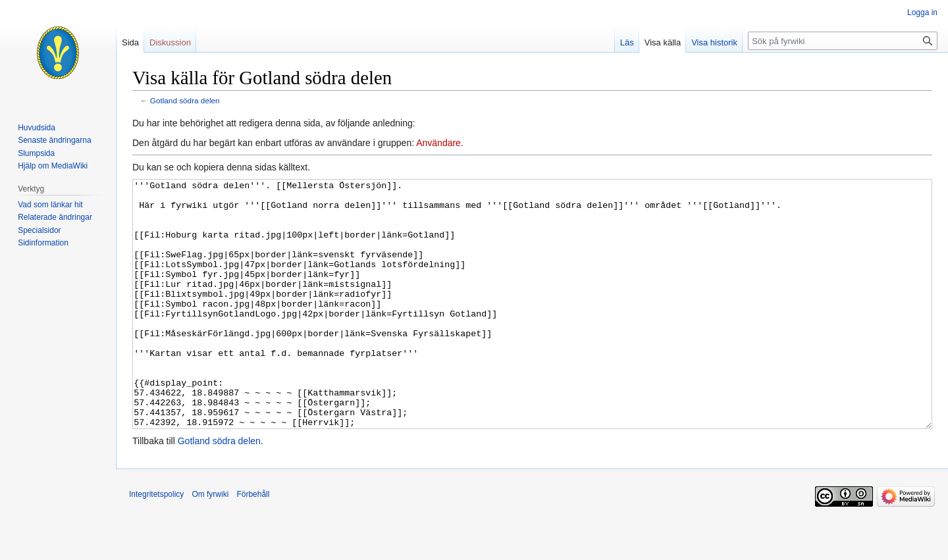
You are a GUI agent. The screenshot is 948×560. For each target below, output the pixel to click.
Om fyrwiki (210, 544)
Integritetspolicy (156, 544)
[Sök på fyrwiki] (843, 41)
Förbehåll (253, 544)
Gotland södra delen (185, 100)
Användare (438, 143)
